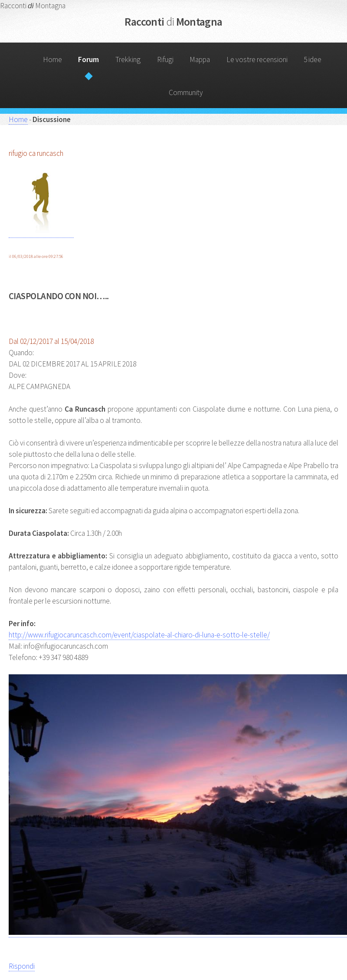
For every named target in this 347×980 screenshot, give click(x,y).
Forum (88, 59)
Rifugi (165, 59)
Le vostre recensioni (257, 59)
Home (52, 59)
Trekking (128, 59)
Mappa (200, 59)
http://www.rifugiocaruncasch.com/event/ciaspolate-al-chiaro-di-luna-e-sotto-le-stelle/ (139, 635)
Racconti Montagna (173, 21)
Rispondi (22, 966)
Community (186, 92)
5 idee (313, 59)
